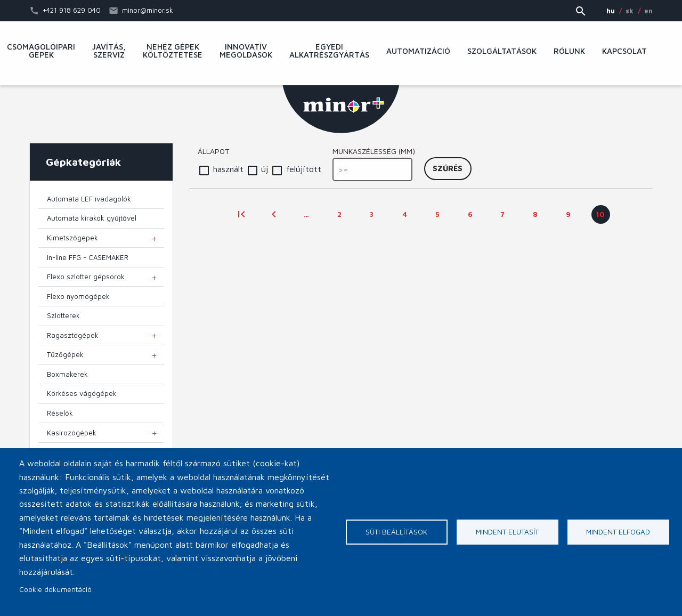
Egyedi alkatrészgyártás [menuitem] (329, 51)
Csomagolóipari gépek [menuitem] (41, 51)
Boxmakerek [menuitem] (67, 374)
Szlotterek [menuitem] (63, 315)
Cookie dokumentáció (55, 589)
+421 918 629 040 (72, 10)
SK (630, 11)
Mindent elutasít (507, 532)
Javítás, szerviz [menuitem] (109, 51)
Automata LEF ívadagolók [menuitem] (89, 199)
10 (603, 217)
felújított (304, 169)
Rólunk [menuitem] (569, 51)
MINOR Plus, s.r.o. (341, 109)
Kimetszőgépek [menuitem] (72, 238)
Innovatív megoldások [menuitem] (246, 51)
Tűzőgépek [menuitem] (65, 354)
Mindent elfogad (618, 532)
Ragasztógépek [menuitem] (73, 335)
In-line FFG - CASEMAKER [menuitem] (88, 257)
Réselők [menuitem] (60, 413)
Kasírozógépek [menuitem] (72, 433)
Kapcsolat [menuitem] (624, 51)
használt (228, 169)
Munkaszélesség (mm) (374, 151)
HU (611, 11)
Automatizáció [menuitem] (418, 51)
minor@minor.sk (148, 10)
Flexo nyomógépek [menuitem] (78, 296)
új (265, 169)
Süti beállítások (396, 532)
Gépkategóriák (83, 162)
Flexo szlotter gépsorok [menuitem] (86, 277)
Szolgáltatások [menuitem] (502, 51)
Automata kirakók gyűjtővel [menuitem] (92, 218)
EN (648, 11)
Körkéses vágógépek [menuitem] (82, 393)
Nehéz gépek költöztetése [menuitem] (173, 51)
